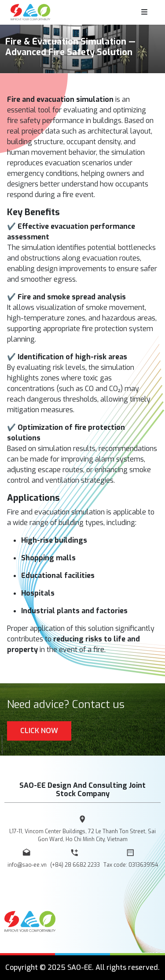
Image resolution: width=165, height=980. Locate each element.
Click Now (39, 731)
